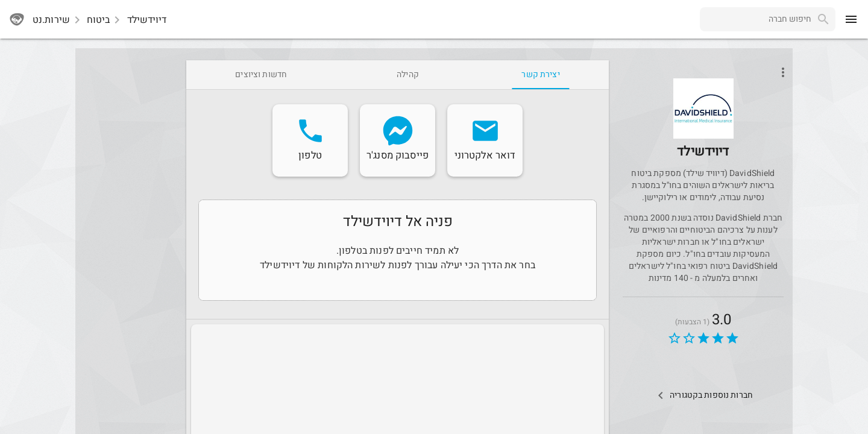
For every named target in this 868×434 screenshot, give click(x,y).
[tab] (540, 75)
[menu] (851, 19)
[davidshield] (703, 126)
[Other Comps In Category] (703, 395)
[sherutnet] (17, 19)
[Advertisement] (128, 241)
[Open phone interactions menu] (783, 72)
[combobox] (756, 19)
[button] (703, 108)
